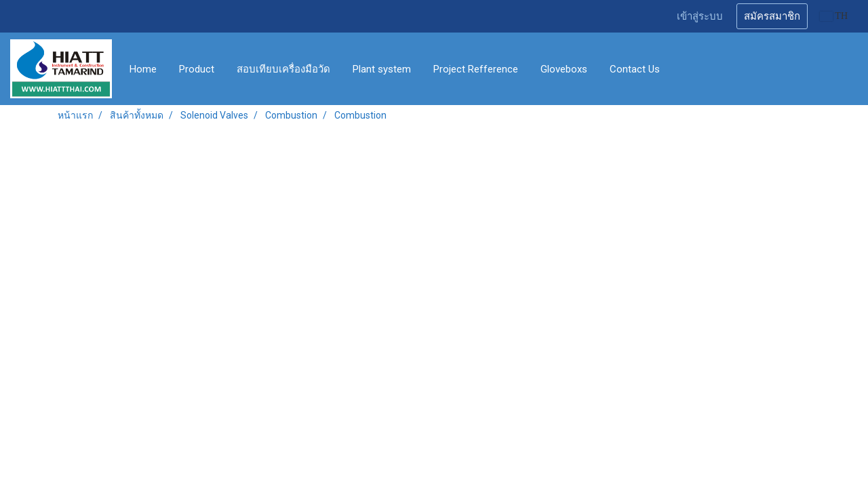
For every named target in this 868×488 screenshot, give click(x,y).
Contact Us (635, 69)
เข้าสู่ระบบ (700, 16)
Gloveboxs (564, 69)
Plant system (382, 69)
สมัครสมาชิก (772, 16)
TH (834, 16)
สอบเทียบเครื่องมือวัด (283, 69)
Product (197, 69)
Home (143, 69)
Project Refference (476, 69)
